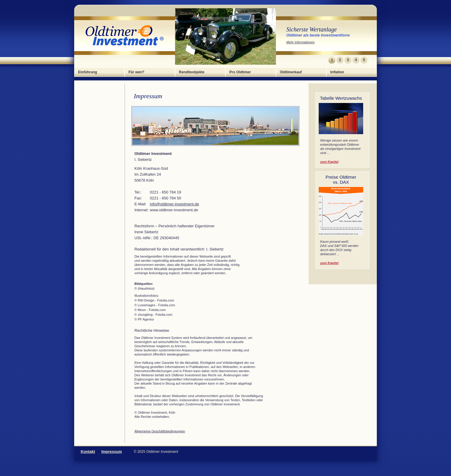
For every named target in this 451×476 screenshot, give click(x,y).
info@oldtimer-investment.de (174, 204)
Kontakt (88, 452)
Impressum (111, 452)
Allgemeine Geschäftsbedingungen (160, 431)
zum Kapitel (329, 162)
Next (371, 60)
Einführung (88, 72)
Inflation (337, 72)
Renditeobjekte (192, 72)
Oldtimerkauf (291, 72)
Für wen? (136, 72)
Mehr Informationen (300, 42)
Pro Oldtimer (240, 72)
